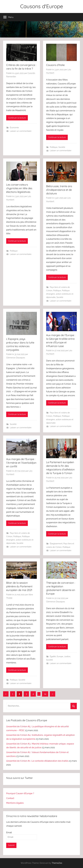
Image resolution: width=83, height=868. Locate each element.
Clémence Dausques (16, 358)
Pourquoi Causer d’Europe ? (20, 793)
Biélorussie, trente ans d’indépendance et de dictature (59, 190)
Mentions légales (15, 803)
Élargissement (56, 544)
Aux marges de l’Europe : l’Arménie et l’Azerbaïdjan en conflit (21, 463)
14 (45, 694)
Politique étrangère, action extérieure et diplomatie (60, 294)
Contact (10, 798)
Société (62, 147)
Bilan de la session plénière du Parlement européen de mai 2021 (19, 586)
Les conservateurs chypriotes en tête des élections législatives (19, 188)
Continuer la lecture (17, 118)
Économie (14, 128)
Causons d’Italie (55, 65)
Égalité (53, 656)
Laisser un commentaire (21, 131)
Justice (67, 656)
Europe (60, 656)
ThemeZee (57, 863)
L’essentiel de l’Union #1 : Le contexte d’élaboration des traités (37, 761)
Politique (54, 147)
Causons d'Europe (42, 6)
